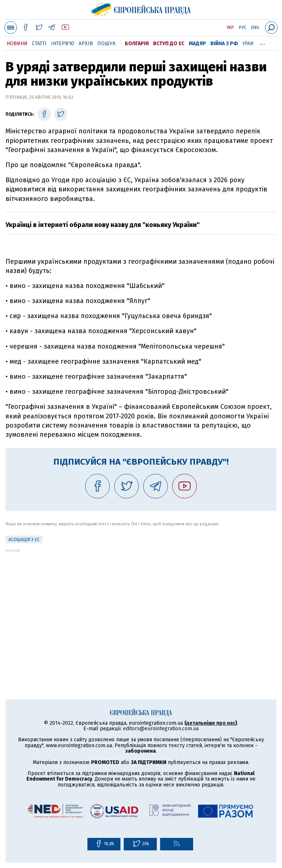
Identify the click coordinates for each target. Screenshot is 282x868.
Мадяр (197, 44)
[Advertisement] (141, 604)
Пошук (106, 44)
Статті (39, 44)
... (262, 42)
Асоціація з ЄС (24, 540)
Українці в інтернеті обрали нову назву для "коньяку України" (103, 225)
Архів (86, 44)
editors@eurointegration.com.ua (161, 729)
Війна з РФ (224, 44)
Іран (248, 44)
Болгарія (137, 44)
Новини (17, 44)
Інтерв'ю (63, 44)
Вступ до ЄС (169, 44)
